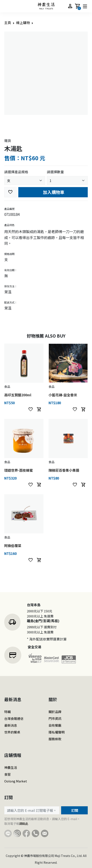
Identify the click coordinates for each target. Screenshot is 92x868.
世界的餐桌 (12, 732)
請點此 (24, 824)
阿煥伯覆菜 (13, 546)
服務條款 (55, 739)
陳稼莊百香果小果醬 (64, 470)
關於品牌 (55, 712)
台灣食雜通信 (14, 718)
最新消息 (11, 725)
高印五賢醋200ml (18, 395)
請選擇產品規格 (16, 172)
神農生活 (11, 767)
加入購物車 (53, 192)
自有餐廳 (55, 725)
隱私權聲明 (57, 732)
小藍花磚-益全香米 (63, 395)
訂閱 (74, 810)
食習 (7, 774)
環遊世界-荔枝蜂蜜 (19, 470)
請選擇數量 (55, 172)
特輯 (7, 712)
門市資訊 (55, 718)
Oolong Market (16, 781)
